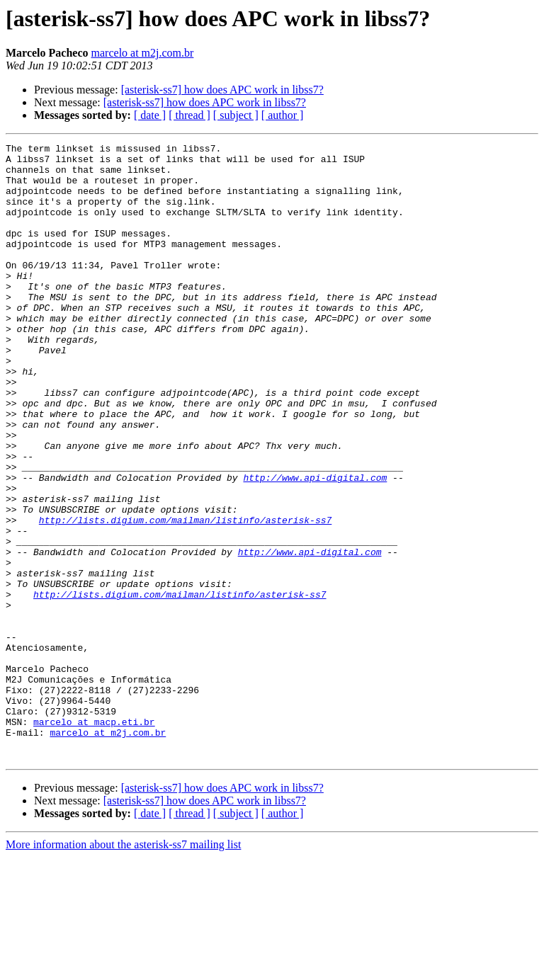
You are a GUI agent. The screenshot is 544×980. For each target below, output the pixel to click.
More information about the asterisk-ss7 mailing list (123, 968)
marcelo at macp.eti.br (94, 838)
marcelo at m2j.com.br (143, 53)
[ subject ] (236, 115)
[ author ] (283, 115)
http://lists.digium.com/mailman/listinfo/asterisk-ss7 (185, 596)
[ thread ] (189, 115)
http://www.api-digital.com (315, 545)
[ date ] (150, 115)
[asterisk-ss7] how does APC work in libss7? (222, 90)
